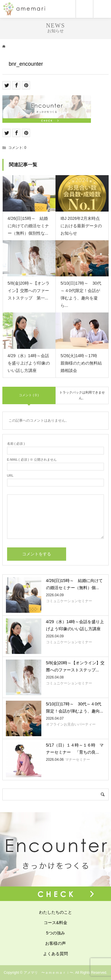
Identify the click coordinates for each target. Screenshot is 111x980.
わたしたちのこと (56, 912)
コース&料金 (55, 923)
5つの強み (56, 933)
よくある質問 (56, 954)
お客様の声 (56, 943)
